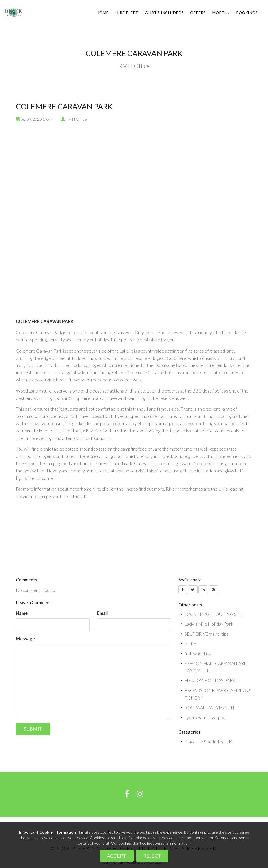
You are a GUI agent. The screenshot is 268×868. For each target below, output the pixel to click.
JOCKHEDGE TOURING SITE (214, 614)
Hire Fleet (127, 13)
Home (103, 13)
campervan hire (53, 496)
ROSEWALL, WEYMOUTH (211, 706)
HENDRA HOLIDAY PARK (211, 680)
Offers (198, 13)
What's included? (164, 13)
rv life (190, 643)
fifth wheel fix (198, 653)
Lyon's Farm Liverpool (206, 716)
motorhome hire (85, 489)
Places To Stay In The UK (208, 740)
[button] (221, 13)
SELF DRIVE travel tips (207, 633)
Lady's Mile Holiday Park (209, 624)
